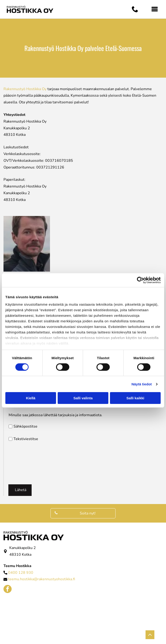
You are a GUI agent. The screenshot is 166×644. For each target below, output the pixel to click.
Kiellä (31, 398)
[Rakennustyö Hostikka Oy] (67, 610)
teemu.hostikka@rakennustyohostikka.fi (42, 579)
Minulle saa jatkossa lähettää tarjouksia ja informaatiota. (55, 415)
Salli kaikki (135, 398)
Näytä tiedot (142, 384)
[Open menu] (155, 9)
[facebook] (8, 590)
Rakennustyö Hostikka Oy (25, 89)
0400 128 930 (21, 573)
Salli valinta (83, 398)
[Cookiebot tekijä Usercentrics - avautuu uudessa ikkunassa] (140, 280)
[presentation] (28, 463)
